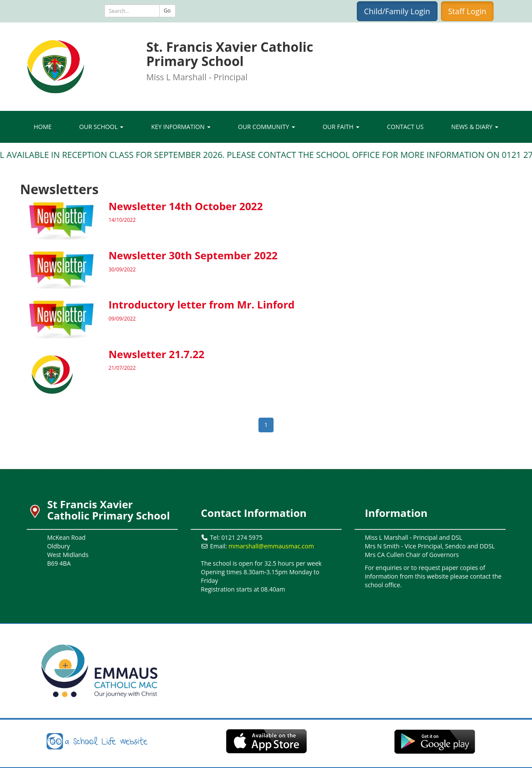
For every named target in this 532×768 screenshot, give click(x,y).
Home (43, 127)
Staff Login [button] (467, 11)
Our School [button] (102, 127)
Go (167, 11)
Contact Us (405, 127)
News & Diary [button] (475, 127)
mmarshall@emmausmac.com (271, 546)
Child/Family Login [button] (397, 11)
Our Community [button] (267, 127)
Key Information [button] (181, 127)
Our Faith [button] (341, 127)
